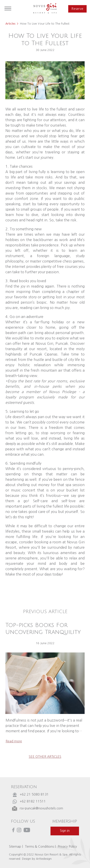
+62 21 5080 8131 (34, 794)
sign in (65, 831)
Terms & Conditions (39, 847)
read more (14, 741)
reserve (77, 9)
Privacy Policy (67, 847)
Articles (10, 24)
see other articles (45, 757)
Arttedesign (44, 859)
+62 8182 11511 (33, 801)
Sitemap (15, 847)
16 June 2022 (45, 643)
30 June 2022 (45, 50)
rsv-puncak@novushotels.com (41, 808)
